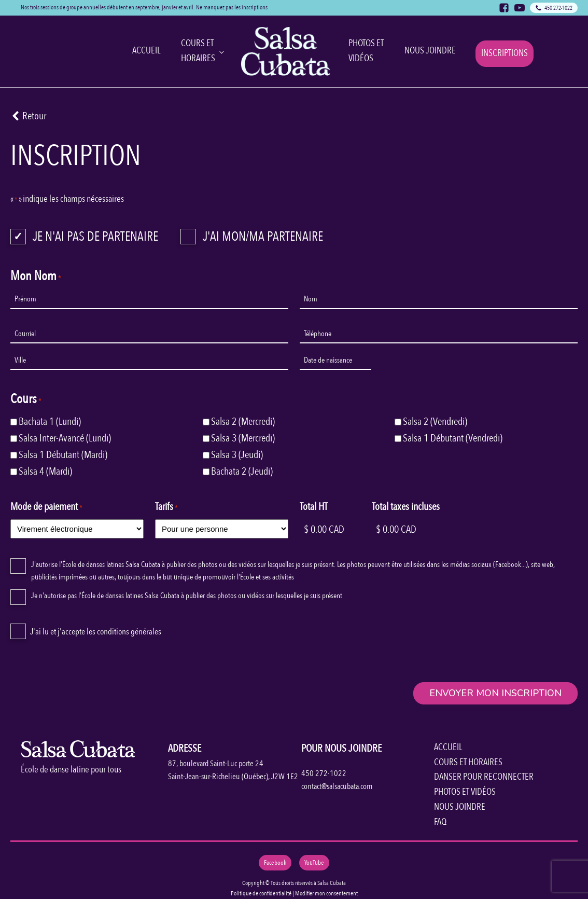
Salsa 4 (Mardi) (45, 471)
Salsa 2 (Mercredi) (243, 421)
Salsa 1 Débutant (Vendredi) (453, 438)
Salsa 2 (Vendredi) (435, 421)
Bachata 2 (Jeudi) (242, 471)
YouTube (314, 863)
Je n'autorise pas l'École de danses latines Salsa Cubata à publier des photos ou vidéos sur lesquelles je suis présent (187, 596)
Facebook (275, 863)
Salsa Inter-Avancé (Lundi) (65, 438)
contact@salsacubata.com (337, 786)
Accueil (146, 51)
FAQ (440, 822)
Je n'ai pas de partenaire (95, 237)
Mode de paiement (46, 507)
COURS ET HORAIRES (468, 762)
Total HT (314, 507)
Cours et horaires (198, 51)
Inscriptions (505, 53)
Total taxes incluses (406, 507)
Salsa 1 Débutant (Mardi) (63, 455)
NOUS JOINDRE (460, 807)
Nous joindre (430, 51)
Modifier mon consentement (326, 893)
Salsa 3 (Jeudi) (237, 455)
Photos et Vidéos (366, 51)
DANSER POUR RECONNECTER (484, 777)
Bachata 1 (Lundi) (50, 421)
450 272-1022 (324, 773)
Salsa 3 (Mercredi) (243, 438)
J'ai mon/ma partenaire (263, 237)
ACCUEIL (448, 747)
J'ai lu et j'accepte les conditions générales (96, 632)
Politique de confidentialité (261, 893)
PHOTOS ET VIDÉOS (465, 792)
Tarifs (166, 507)
